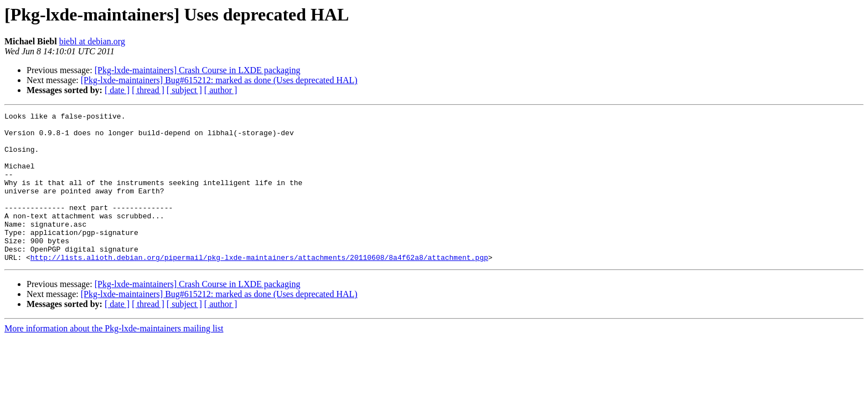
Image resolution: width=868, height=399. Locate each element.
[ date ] (117, 90)
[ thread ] (148, 90)
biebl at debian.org (92, 41)
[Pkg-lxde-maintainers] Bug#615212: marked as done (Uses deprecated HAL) (219, 80)
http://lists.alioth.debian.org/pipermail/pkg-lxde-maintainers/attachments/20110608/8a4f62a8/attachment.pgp (259, 287)
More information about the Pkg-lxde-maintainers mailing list (114, 358)
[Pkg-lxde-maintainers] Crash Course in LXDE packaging (198, 70)
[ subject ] (184, 90)
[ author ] (221, 90)
